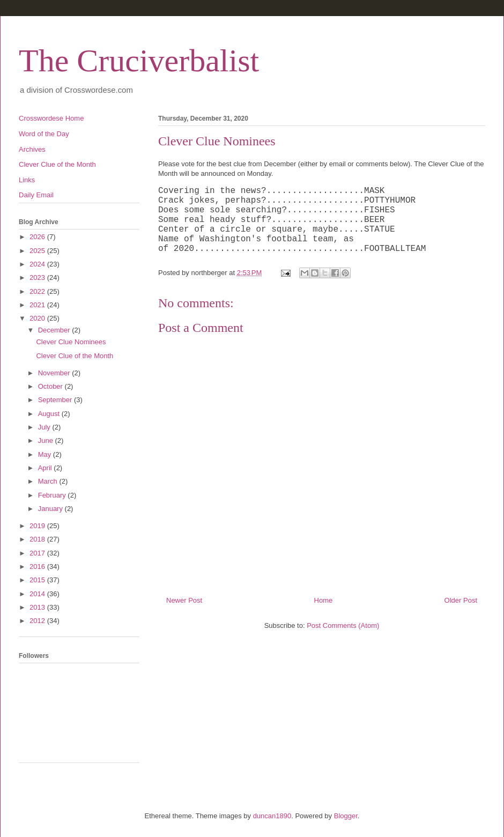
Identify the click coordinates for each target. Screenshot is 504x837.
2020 (38, 318)
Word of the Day (44, 134)
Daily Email (36, 195)
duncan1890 (272, 816)
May (46, 454)
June (47, 440)
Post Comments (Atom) (343, 625)
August (50, 414)
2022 (38, 291)
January (51, 509)
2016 (38, 566)
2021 (38, 305)
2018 (38, 539)
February (53, 495)
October (51, 386)
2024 (38, 264)
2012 (38, 621)
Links (27, 180)
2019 (38, 526)
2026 (38, 237)
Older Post (461, 600)
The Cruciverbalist (139, 61)
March (49, 481)
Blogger (346, 816)
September (56, 400)
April (46, 468)
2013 (38, 607)
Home (324, 600)
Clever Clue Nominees (71, 342)
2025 (38, 251)
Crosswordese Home (51, 118)
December (55, 330)
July (45, 427)
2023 (38, 277)
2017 (38, 553)
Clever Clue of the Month (57, 164)
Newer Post (184, 600)
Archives (32, 149)
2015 (38, 580)
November (55, 373)
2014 (38, 594)
